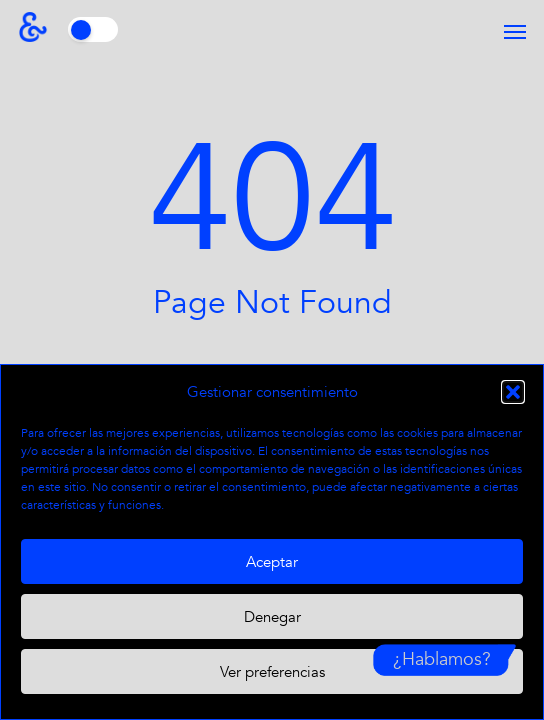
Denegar (272, 617)
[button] (513, 392)
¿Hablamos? (442, 659)
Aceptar (272, 562)
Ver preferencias (272, 672)
